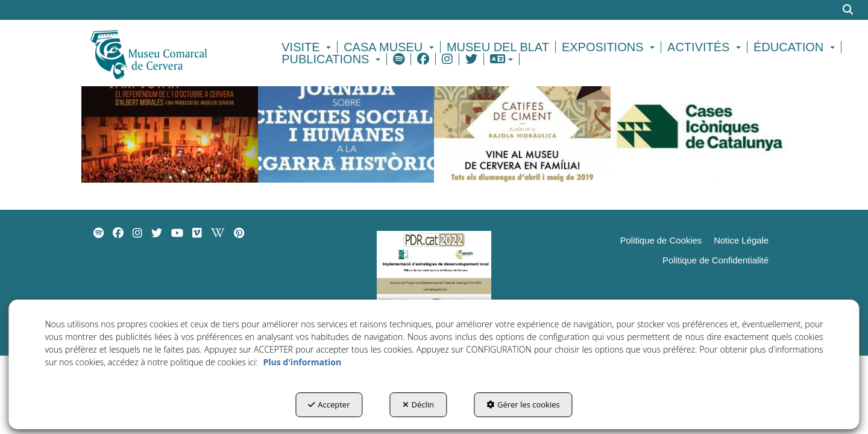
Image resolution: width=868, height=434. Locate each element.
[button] (170, 53)
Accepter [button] (329, 404)
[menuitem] (308, 47)
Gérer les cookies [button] (523, 404)
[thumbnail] (170, 124)
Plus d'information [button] (302, 362)
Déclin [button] (419, 404)
